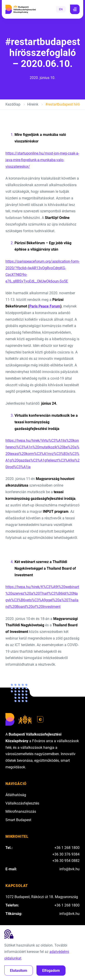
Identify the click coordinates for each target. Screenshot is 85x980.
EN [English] (61, 9)
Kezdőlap (13, 104)
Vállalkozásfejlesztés (22, 803)
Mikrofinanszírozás (21, 811)
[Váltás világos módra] (40, 719)
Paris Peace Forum (45, 306)
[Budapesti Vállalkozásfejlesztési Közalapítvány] (21, 9)
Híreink (33, 104)
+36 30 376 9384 (66, 854)
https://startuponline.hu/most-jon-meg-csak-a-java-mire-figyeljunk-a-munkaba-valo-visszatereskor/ (42, 160)
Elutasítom (19, 971)
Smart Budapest (18, 820)
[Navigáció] (75, 9)
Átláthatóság (16, 795)
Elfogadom (51, 971)
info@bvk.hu (69, 869)
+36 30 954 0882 (66, 861)
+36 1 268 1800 (67, 848)
